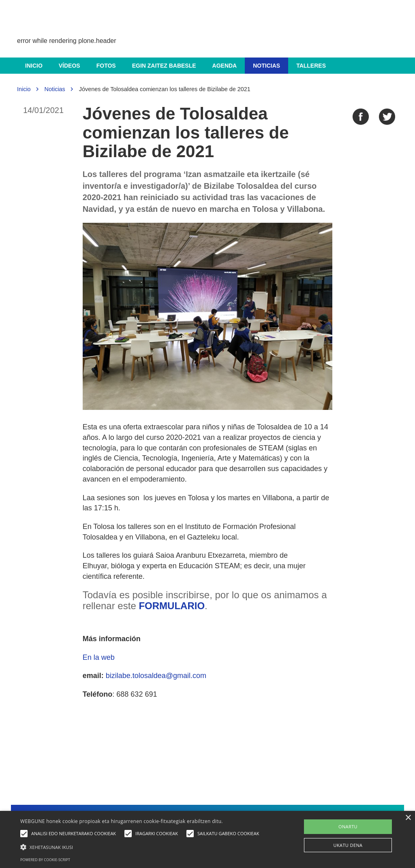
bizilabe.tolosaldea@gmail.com (156, 676)
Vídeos (70, 66)
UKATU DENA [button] (348, 845)
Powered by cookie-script (45, 860)
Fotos (106, 66)
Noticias (266, 66)
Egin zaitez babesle (164, 66)
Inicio (34, 66)
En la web (99, 657)
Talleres (311, 66)
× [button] (408, 818)
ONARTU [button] (348, 826)
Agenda (225, 66)
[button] (142, 847)
